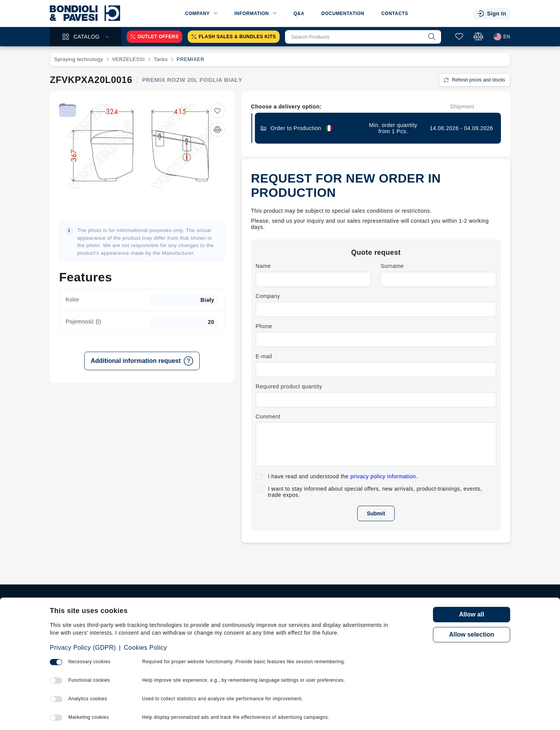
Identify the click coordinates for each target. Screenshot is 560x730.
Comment (268, 417)
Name (263, 266)
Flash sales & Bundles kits (234, 37)
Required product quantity (289, 386)
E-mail (264, 356)
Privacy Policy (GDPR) (83, 648)
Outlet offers (154, 37)
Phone (264, 326)
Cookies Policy (146, 648)
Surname (392, 266)
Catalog (86, 37)
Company (268, 296)
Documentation (343, 14)
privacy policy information (383, 476)
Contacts (395, 14)
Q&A (299, 14)
